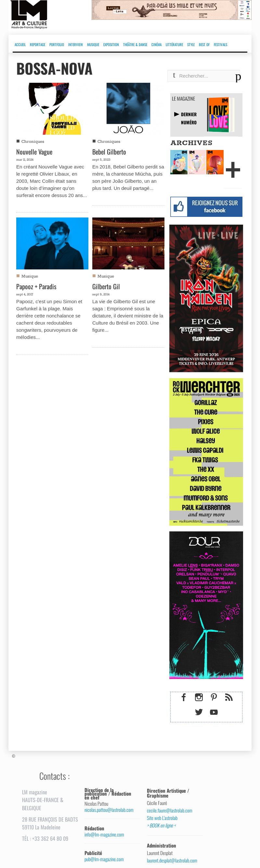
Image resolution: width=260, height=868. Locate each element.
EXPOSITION (111, 44)
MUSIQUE (93, 44)
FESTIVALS (221, 44)
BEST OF (204, 44)
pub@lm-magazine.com (104, 859)
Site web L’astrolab (162, 818)
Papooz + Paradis (36, 286)
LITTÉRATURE (174, 44)
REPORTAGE (38, 44)
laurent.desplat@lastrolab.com (172, 861)
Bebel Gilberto (109, 152)
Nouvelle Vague (34, 152)
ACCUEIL (20, 44)
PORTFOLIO (57, 44)
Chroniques (33, 142)
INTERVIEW (76, 44)
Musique (30, 276)
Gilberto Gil (106, 286)
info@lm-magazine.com (104, 834)
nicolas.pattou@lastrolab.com (109, 810)
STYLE (191, 44)
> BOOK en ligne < (161, 825)
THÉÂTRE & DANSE (135, 44)
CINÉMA (156, 44)
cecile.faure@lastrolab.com (170, 811)
